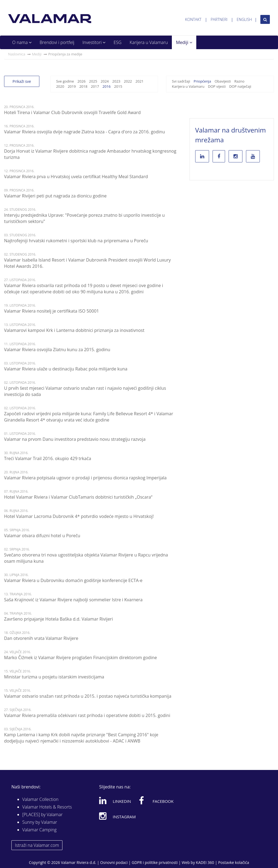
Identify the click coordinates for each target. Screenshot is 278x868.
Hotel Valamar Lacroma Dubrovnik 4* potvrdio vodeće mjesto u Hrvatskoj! (79, 516)
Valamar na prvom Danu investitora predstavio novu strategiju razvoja (75, 439)
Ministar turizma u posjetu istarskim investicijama (54, 677)
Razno (239, 81)
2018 (83, 86)
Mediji (184, 42)
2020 (60, 86)
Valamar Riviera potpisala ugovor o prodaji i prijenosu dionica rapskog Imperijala (85, 478)
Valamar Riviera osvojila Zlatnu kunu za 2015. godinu (57, 350)
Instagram (117, 816)
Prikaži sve (22, 81)
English (244, 19)
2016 (107, 86)
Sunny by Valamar (40, 822)
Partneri (219, 19)
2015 (118, 86)
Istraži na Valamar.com (37, 845)
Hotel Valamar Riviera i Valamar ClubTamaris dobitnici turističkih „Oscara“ (78, 497)
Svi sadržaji (181, 81)
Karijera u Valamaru (149, 42)
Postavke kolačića (233, 862)
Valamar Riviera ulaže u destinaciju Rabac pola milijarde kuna (66, 369)
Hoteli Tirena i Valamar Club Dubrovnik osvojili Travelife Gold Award (72, 112)
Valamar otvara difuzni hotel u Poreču (42, 536)
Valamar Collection (40, 799)
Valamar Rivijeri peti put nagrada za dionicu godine (55, 196)
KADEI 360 (205, 862)
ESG (117, 42)
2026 (81, 81)
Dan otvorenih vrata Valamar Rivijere (41, 638)
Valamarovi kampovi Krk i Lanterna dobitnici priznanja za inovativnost (74, 330)
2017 (95, 86)
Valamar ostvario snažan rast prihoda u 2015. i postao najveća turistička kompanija (88, 696)
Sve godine (65, 81)
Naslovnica (17, 54)
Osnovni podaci (114, 862)
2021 (140, 81)
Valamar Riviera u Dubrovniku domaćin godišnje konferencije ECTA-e (73, 580)
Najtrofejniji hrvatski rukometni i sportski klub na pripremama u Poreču (76, 241)
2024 (105, 81)
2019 (72, 86)
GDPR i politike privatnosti (155, 862)
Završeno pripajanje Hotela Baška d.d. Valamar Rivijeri (59, 619)
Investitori (94, 42)
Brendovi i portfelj (57, 42)
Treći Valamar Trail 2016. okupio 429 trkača (48, 458)
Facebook (156, 800)
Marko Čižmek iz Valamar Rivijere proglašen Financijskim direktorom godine (80, 658)
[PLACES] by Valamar (42, 814)
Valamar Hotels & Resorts (47, 807)
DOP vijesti (217, 86)
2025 (93, 81)
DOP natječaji (240, 86)
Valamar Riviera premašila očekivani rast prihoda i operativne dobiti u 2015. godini (87, 715)
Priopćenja (202, 81)
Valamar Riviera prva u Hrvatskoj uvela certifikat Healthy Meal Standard (76, 177)
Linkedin (115, 800)
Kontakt (193, 19)
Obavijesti (223, 81)
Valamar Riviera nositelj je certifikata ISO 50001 (51, 311)
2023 (116, 81)
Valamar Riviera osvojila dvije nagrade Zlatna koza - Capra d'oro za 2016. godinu (84, 132)
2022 (128, 81)
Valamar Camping (39, 830)
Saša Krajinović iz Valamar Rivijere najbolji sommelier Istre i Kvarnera (73, 600)
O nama (22, 42)
